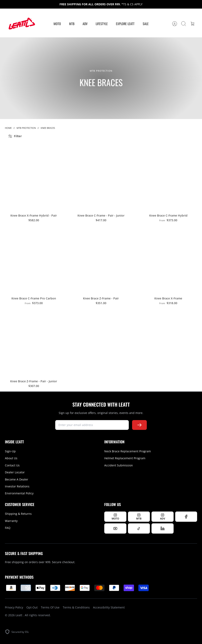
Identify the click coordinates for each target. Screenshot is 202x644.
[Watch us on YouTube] (115, 528)
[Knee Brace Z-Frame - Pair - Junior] (34, 342)
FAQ (8, 528)
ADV (85, 24)
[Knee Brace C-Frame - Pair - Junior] (101, 176)
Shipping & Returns (18, 514)
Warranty (11, 521)
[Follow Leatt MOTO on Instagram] (115, 517)
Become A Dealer (17, 479)
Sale (146, 24)
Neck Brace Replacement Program (128, 451)
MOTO (57, 24)
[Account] (175, 24)
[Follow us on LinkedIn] (163, 528)
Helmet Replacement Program (125, 458)
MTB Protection (26, 128)
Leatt (19, 615)
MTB (72, 24)
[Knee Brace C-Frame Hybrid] (168, 176)
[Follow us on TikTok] (139, 528)
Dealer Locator (15, 472)
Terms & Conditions (76, 607)
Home (8, 128)
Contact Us (12, 465)
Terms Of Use (50, 607)
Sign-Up (10, 451)
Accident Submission (119, 465)
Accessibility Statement (109, 607)
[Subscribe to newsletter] (139, 425)
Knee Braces (48, 128)
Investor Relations (17, 486)
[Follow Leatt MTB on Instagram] (139, 517)
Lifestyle (102, 24)
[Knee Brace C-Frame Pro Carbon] (34, 259)
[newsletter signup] (92, 425)
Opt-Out (32, 607)
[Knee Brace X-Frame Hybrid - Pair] (34, 176)
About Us (11, 458)
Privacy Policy (14, 607)
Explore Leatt (125, 24)
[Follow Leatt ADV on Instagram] (163, 517)
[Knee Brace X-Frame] (168, 259)
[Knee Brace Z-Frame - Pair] (101, 259)
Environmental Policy (19, 493)
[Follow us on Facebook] (186, 517)
